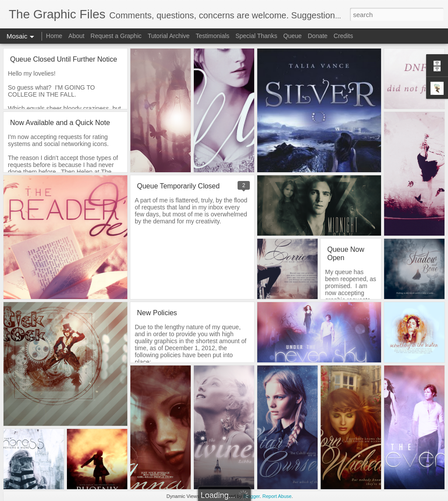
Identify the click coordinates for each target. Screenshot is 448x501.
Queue (293, 36)
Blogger (251, 496)
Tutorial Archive (168, 36)
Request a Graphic (116, 36)
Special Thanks (256, 36)
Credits (343, 36)
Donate (317, 36)
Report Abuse (277, 496)
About (76, 36)
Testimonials (212, 36)
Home (54, 36)
